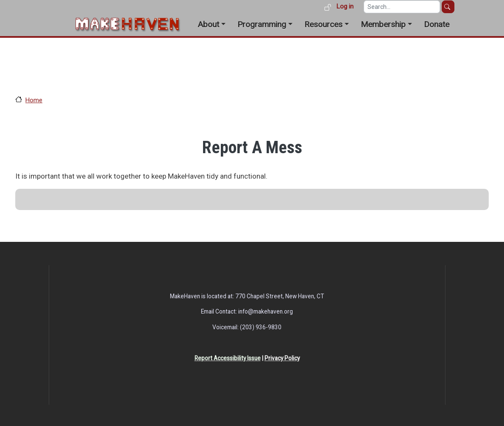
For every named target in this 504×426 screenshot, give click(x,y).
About (208, 24)
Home (34, 100)
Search (448, 7)
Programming (262, 24)
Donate (437, 24)
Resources (323, 24)
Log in (345, 6)
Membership (383, 24)
